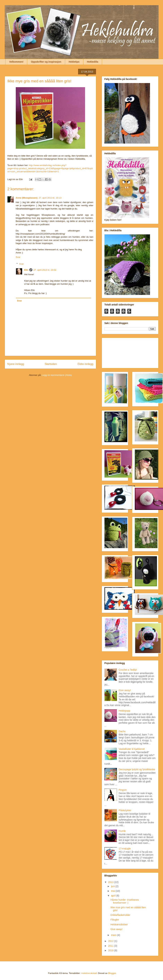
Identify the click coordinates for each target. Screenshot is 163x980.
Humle (122, 831)
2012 (111, 941)
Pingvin (123, 790)
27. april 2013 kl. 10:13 (50, 198)
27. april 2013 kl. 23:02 (45, 270)
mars (114, 935)
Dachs (122, 731)
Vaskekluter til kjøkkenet (132, 749)
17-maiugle (125, 849)
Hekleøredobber (119, 924)
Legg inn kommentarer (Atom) (57, 375)
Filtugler (115, 920)
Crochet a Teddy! (128, 670)
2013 (111, 882)
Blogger (112, 973)
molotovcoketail (89, 973)
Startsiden (51, 364)
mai (113, 891)
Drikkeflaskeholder (120, 915)
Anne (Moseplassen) (27, 198)
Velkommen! (16, 62)
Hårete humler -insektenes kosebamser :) (125, 901)
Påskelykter (125, 810)
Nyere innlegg (16, 364)
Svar (18, 257)
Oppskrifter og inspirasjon (46, 62)
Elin (26, 270)
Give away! (125, 690)
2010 (111, 950)
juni (113, 886)
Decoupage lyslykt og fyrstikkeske (137, 769)
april (114, 896)
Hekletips (74, 62)
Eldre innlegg (85, 364)
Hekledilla (93, 62)
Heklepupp (124, 711)
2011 (111, 946)
